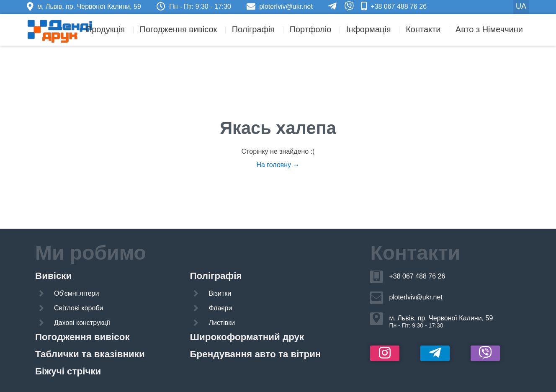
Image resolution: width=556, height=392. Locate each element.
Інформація (369, 29)
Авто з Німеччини (489, 29)
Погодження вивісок (179, 29)
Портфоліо (311, 29)
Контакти (423, 29)
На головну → (278, 165)
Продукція (105, 29)
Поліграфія (253, 29)
